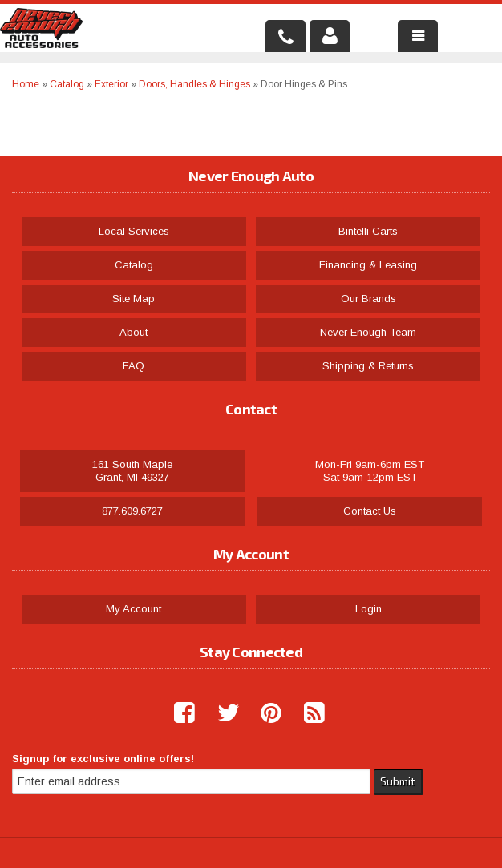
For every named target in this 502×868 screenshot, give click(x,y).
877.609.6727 (132, 511)
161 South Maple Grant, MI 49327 (132, 471)
